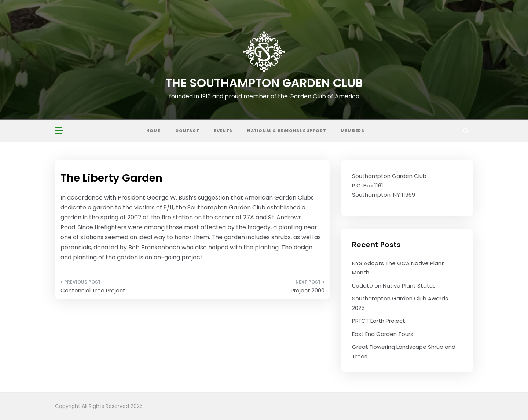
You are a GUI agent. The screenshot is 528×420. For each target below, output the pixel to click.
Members (352, 131)
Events (223, 131)
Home (153, 131)
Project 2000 (308, 290)
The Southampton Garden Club (264, 83)
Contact (187, 131)
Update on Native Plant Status (394, 286)
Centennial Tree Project (93, 290)
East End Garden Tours (383, 334)
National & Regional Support (287, 131)
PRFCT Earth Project (379, 321)
